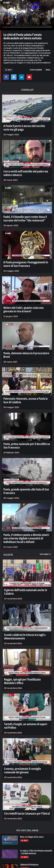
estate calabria (36, 70)
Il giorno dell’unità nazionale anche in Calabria (26, 592)
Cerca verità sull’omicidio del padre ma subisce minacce (26, 173)
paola (48, 70)
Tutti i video (45, 554)
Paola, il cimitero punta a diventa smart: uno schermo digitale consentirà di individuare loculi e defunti (26, 538)
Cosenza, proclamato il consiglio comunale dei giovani (22, 770)
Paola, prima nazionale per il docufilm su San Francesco (27, 446)
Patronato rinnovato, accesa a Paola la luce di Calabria (25, 400)
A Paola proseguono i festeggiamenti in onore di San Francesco (26, 264)
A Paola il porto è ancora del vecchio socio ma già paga (24, 128)
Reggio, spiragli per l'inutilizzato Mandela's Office (22, 681)
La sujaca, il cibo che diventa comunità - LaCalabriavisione (36, 852)
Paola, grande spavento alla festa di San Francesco (26, 491)
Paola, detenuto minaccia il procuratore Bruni (26, 355)
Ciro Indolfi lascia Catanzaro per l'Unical (27, 813)
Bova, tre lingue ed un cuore (32, 837)
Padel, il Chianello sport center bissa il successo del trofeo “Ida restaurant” (25, 218)
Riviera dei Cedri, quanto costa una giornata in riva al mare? (23, 309)
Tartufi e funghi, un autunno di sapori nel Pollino (26, 726)
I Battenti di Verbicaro (29, 865)
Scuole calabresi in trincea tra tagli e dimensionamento (25, 636)
